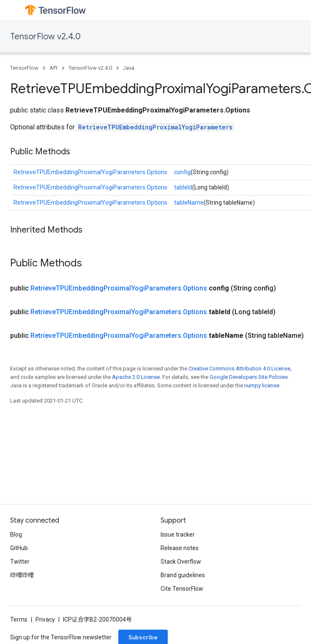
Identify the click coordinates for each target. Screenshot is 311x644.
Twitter (20, 562)
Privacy (45, 619)
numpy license (262, 385)
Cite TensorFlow (182, 589)
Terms (19, 619)
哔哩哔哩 (22, 575)
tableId (183, 187)
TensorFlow (24, 68)
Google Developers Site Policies (249, 377)
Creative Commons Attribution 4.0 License (239, 369)
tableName (189, 203)
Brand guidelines (183, 575)
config (182, 172)
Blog (16, 534)
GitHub (19, 548)
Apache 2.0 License (136, 377)
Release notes (180, 548)
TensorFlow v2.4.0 (45, 37)
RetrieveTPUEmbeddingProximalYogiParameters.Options (90, 172)
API (53, 68)
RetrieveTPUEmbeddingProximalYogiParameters (155, 127)
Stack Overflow (181, 562)
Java (129, 68)
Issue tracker (178, 534)
